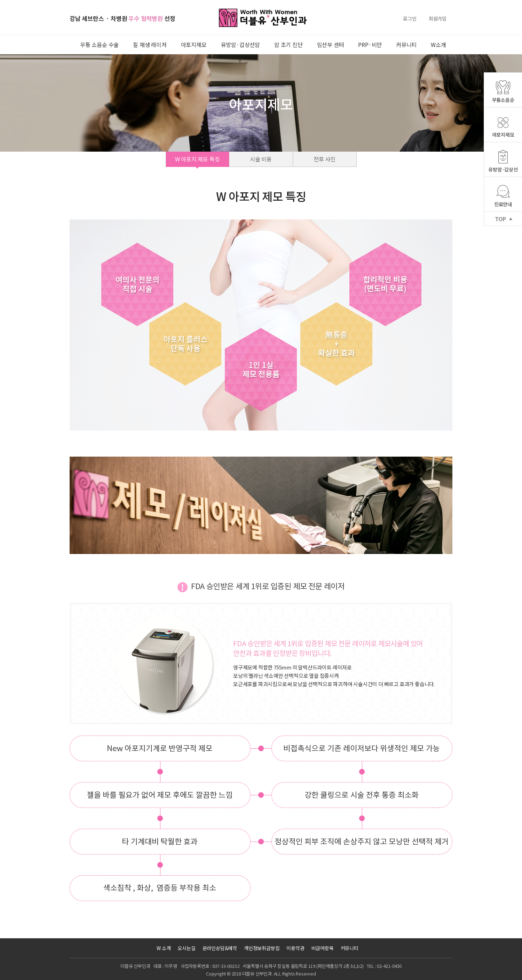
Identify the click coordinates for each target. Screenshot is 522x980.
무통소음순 (503, 100)
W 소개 (164, 948)
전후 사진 (325, 159)
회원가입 (438, 18)
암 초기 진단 (288, 45)
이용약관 (295, 948)
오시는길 (186, 948)
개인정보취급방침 (262, 948)
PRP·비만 (370, 45)
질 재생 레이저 (150, 45)
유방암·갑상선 (503, 169)
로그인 (410, 18)
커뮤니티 (406, 45)
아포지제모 (194, 45)
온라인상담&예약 (220, 948)
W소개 (438, 45)
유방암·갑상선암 (240, 45)
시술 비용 (261, 159)
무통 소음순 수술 (99, 45)
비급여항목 (323, 948)
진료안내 (503, 204)
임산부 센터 (331, 45)
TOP (500, 219)
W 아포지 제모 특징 (197, 159)
